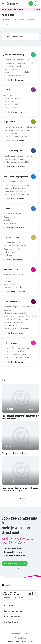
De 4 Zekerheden (20, 343)
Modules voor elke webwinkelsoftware (20, 156)
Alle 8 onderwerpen (14, 199)
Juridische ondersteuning (20, 55)
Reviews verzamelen (12, 98)
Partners (20, 209)
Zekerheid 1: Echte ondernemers (17, 348)
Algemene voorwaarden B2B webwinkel (20, 316)
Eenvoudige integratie (20, 151)
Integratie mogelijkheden (14, 159)
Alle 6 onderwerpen (14, 141)
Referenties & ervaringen (14, 287)
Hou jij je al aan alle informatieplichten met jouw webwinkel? (20, 417)
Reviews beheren (11, 107)
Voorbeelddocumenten (20, 302)
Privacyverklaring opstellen (15, 313)
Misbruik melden (10, 252)
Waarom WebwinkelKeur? (15, 246)
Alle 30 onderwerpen (14, 167)
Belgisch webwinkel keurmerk (16, 194)
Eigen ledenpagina (11, 133)
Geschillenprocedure (13, 249)
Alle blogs (20, 498)
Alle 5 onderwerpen (14, 228)
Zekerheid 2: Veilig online (14, 351)
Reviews (20, 90)
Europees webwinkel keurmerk (17, 185)
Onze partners (10, 223)
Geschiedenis (9, 284)
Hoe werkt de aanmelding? (15, 275)
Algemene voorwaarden (20, 634)
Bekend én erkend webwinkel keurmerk (20, 127)
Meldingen (8, 255)
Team (6, 278)
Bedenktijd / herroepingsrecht (17, 60)
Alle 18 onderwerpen (14, 112)
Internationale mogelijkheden (20, 177)
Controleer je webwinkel (14, 75)
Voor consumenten (20, 238)
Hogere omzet (20, 122)
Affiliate (7, 220)
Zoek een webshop (12, 243)
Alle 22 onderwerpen (14, 292)
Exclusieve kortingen (12, 214)
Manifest (7, 281)
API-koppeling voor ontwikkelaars (18, 162)
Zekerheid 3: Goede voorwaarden (18, 354)
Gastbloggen (9, 217)
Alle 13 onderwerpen (14, 333)
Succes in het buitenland (14, 182)
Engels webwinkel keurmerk (15, 191)
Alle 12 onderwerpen (14, 260)
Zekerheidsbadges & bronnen (16, 136)
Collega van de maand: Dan (14, 453)
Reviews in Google (11, 104)
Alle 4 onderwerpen (14, 80)
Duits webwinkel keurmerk (15, 188)
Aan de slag (8, 95)
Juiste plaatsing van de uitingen (17, 130)
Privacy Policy (20, 638)
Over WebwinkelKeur (20, 270)
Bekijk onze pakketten (15, 563)
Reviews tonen (10, 101)
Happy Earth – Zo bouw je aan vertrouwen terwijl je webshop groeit (20, 489)
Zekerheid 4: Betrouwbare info (16, 357)
